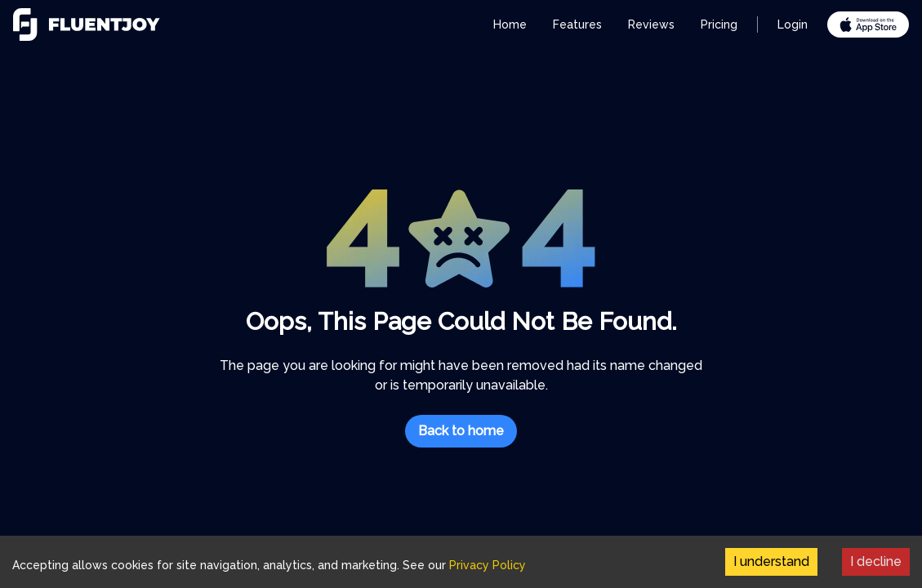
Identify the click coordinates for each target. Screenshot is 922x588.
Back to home (461, 431)
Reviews (651, 24)
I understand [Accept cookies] (771, 561)
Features (577, 24)
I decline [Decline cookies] (876, 561)
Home (510, 24)
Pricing (719, 24)
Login (793, 24)
